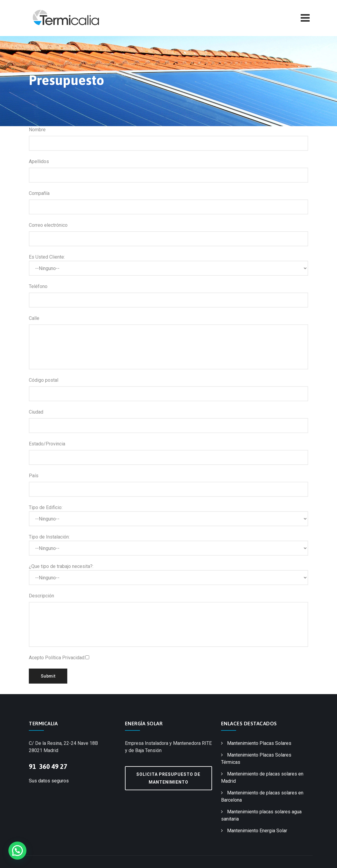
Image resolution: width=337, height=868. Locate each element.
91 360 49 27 (48, 766)
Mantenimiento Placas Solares (259, 743)
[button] (17, 851)
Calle (34, 318)
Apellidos (39, 161)
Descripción (41, 596)
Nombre (37, 130)
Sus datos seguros (49, 781)
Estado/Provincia (47, 444)
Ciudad (36, 412)
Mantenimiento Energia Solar (257, 831)
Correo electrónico (48, 225)
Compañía (39, 193)
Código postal (44, 380)
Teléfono (38, 286)
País (34, 476)
